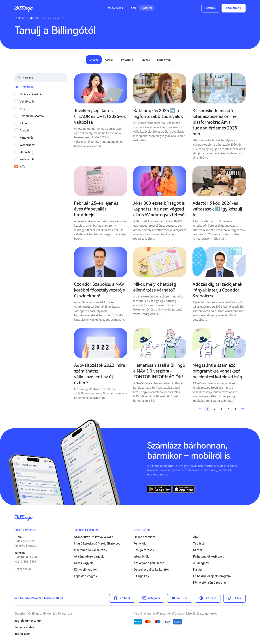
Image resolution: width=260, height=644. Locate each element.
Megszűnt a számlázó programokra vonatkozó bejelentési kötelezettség (217, 371)
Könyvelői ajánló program (210, 583)
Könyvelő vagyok (86, 570)
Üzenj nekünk (23, 569)
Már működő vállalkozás (90, 550)
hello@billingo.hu (26, 546)
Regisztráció (234, 8)
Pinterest (210, 598)
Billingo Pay (141, 576)
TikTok (237, 598)
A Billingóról (201, 563)
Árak (134, 8)
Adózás (25, 130)
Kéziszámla (27, 159)
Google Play (159, 489)
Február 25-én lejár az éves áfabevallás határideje (96, 209)
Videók (146, 60)
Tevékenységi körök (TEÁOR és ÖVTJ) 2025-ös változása (100, 116)
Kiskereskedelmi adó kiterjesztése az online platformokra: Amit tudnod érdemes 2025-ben (216, 122)
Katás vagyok (83, 563)
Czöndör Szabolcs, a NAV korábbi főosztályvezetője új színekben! (99, 290)
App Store (184, 489)
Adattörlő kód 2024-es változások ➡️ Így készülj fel (217, 209)
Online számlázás (31, 94)
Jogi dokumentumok (28, 621)
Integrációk (141, 557)
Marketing (26, 152)
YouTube (182, 598)
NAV (22, 109)
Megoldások (115, 8)
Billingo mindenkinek (87, 530)
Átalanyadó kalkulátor (149, 563)
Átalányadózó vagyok (89, 557)
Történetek (127, 60)
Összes (94, 60)
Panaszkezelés (24, 627)
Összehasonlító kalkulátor (151, 570)
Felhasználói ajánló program (212, 576)
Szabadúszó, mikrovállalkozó (94, 537)
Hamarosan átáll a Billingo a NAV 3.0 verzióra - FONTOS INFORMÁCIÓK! (159, 371)
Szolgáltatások (144, 550)
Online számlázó (145, 537)
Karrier (198, 570)
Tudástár (147, 8)
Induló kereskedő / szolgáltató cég (97, 544)
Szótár (198, 550)
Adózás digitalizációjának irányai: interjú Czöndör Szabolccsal (217, 290)
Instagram (154, 598)
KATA (23, 123)
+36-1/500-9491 (25, 562)
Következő (243, 409)
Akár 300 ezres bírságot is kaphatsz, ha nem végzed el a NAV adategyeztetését (160, 209)
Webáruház (27, 145)
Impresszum (22, 634)
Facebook (125, 598)
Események (164, 60)
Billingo (24, 9)
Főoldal (19, 18)
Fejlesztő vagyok (86, 576)
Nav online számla (32, 116)
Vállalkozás (27, 102)
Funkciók (140, 544)
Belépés (211, 8)
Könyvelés (26, 138)
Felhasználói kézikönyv (209, 557)
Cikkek (109, 60)
